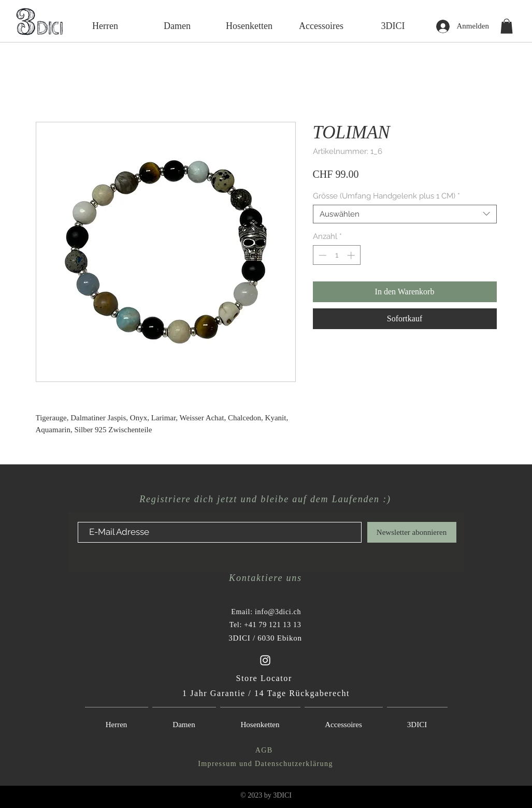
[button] (507, 26)
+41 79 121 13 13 (272, 625)
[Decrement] (321, 255)
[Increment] (352, 255)
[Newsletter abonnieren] (412, 532)
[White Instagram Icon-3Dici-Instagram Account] (265, 660)
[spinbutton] (336, 255)
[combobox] (405, 214)
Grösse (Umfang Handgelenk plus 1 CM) (386, 196)
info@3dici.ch (278, 612)
